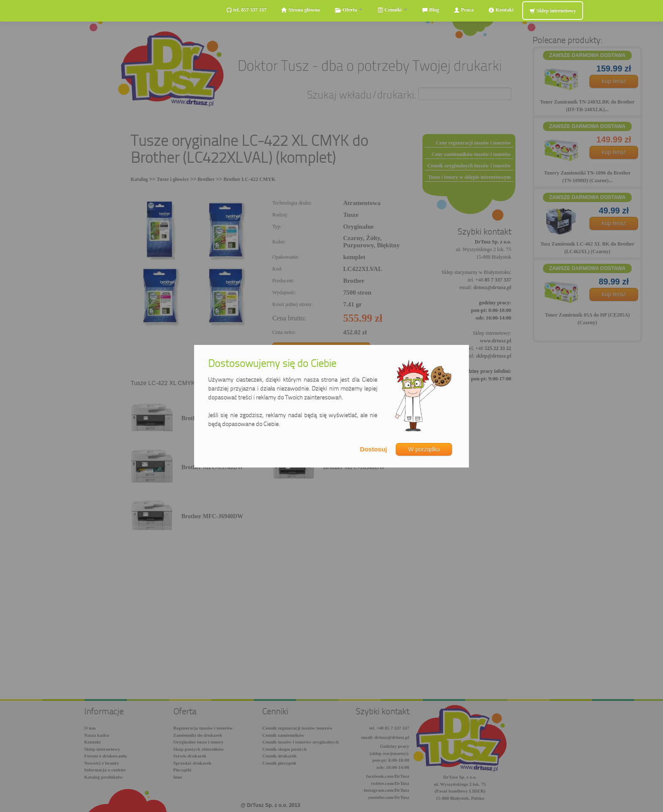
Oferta (348, 10)
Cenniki (392, 10)
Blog (430, 10)
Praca (464, 10)
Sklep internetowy (553, 11)
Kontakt (501, 10)
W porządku (424, 449)
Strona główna (300, 10)
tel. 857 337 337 (247, 10)
